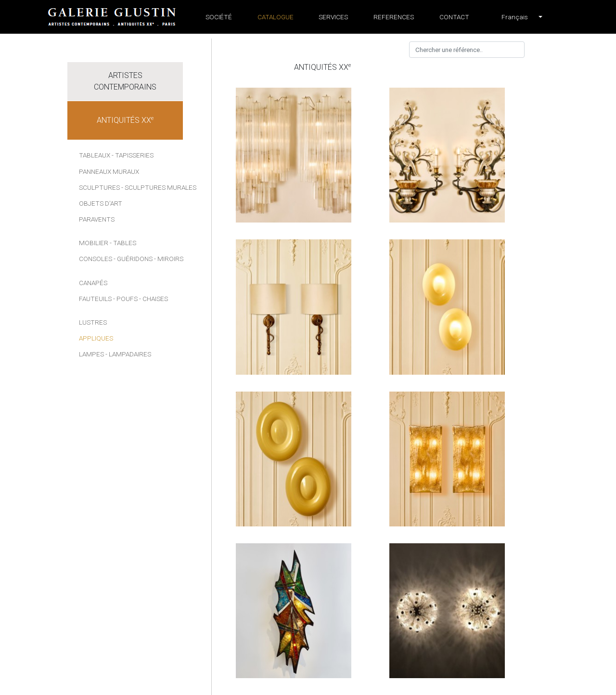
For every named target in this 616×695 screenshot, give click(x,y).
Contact (454, 17)
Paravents (97, 219)
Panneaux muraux (109, 171)
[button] (515, 17)
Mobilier (94, 243)
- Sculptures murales (159, 187)
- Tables (123, 243)
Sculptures (99, 187)
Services (333, 17)
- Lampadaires (128, 354)
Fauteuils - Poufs (108, 299)
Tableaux (95, 155)
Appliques (96, 338)
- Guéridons (133, 259)
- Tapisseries (133, 155)
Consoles (96, 259)
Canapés (93, 283)
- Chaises (154, 299)
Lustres (93, 322)
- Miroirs (169, 259)
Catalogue (276, 17)
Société (219, 17)
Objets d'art (101, 203)
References (394, 17)
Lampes (91, 354)
